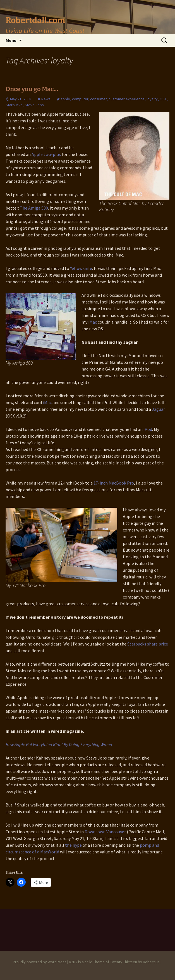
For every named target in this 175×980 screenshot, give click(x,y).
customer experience (127, 99)
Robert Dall (152, 962)
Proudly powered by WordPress (40, 962)
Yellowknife (81, 268)
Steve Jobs (34, 105)
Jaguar (158, 409)
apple (65, 99)
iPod (148, 429)
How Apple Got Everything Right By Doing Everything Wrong (59, 744)
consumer (98, 99)
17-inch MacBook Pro (114, 483)
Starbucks (14, 105)
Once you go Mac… (32, 89)
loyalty (152, 99)
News (46, 99)
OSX (163, 99)
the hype (73, 845)
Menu (11, 40)
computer (80, 99)
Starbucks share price (148, 644)
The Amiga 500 (34, 208)
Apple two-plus (46, 154)
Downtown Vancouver (106, 832)
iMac (93, 322)
